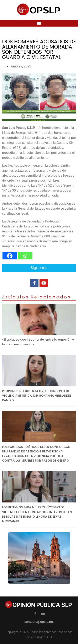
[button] (39, 23)
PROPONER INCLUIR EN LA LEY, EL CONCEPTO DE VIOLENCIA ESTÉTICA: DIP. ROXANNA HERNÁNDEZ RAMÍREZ (37, 396)
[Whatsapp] (25, 256)
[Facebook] (10, 256)
